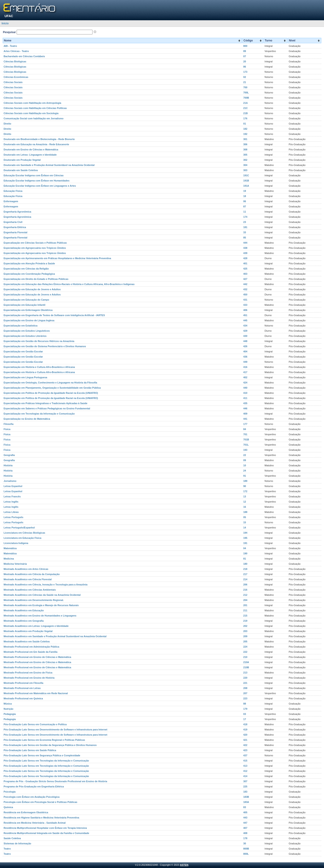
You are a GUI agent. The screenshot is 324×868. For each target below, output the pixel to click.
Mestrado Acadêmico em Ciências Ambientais (30, 590)
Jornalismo (10, 481)
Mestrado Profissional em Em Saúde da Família (30, 652)
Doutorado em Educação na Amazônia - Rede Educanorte (36, 144)
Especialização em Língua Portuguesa (25, 377)
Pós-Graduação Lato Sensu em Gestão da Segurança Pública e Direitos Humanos (50, 745)
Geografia (9, 455)
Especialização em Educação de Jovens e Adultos (32, 289)
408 (245, 833)
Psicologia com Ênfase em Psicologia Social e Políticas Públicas (40, 802)
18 (245, 196)
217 (245, 574)
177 (245, 424)
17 (245, 719)
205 (245, 641)
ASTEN (184, 865)
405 (245, 812)
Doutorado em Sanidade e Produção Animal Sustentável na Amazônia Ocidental (49, 165)
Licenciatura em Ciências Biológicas (24, 533)
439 (245, 253)
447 (245, 823)
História (8, 465)
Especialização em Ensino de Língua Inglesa (29, 320)
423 (245, 750)
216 (245, 590)
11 (245, 212)
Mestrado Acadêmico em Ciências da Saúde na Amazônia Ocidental (42, 595)
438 (245, 248)
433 (245, 305)
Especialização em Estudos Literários (25, 336)
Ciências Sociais (13, 82)
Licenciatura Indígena (16, 543)
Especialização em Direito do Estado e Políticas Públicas (36, 279)
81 (245, 559)
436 (245, 357)
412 (245, 771)
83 (245, 807)
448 (245, 341)
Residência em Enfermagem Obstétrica (26, 812)
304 (245, 165)
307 (245, 781)
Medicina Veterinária (15, 564)
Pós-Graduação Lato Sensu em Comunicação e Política (35, 724)
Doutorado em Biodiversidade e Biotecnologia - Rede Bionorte (39, 139)
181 (245, 227)
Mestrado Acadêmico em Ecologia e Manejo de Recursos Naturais (41, 605)
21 (245, 82)
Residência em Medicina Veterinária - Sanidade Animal (35, 823)
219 (245, 621)
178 (245, 838)
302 (245, 160)
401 (245, 263)
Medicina (9, 559)
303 (245, 170)
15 (245, 522)
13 (245, 496)
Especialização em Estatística (20, 326)
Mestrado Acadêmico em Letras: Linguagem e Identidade (36, 626)
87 (245, 206)
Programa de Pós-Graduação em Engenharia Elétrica (34, 786)
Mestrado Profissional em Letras (22, 688)
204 (245, 600)
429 (245, 331)
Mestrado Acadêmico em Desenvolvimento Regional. (34, 600)
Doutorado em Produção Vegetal (22, 160)
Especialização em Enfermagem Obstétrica (28, 310)
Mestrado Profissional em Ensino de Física (28, 673)
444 (245, 243)
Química (8, 807)
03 (245, 714)
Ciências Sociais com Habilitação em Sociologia (31, 113)
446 (245, 408)
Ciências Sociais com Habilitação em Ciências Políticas (35, 108)
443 (245, 818)
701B (246, 440)
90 (245, 486)
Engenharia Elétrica (15, 227)
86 (245, 67)
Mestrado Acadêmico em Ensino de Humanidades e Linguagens (40, 616)
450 (245, 295)
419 (245, 730)
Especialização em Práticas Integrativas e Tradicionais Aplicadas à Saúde (45, 403)
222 (245, 652)
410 (245, 393)
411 (245, 398)
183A (246, 802)
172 (245, 491)
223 (245, 698)
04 (245, 548)
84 (245, 429)
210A (246, 662)
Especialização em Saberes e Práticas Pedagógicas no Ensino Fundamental (47, 408)
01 (245, 124)
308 (245, 150)
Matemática (10, 548)
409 (245, 414)
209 (245, 636)
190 (245, 553)
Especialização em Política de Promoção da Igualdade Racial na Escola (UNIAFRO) (51, 393)
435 (245, 403)
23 (245, 222)
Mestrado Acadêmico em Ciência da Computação (32, 574)
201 (245, 605)
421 (245, 740)
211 (245, 610)
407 (245, 828)
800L (246, 854)
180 (245, 564)
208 (245, 688)
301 (245, 139)
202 (245, 626)
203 (245, 631)
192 (245, 134)
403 (245, 274)
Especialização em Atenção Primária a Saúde (29, 263)
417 (245, 372)
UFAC (9, 16)
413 (245, 766)
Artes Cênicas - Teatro (16, 51)
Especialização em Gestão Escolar (23, 351)
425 (245, 269)
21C (245, 108)
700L (246, 93)
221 (245, 683)
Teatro (7, 849)
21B (245, 113)
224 (245, 647)
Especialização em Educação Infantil (24, 305)
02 (245, 77)
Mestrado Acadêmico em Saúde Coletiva (27, 641)
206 (245, 585)
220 (245, 678)
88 (245, 704)
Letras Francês (12, 496)
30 (245, 843)
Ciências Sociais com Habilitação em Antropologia (32, 103)
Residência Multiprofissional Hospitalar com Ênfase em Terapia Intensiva (45, 828)
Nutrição (8, 709)
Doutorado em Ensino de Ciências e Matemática (31, 150)
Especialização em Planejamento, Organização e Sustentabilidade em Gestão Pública (52, 388)
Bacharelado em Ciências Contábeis (24, 56)
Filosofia (9, 424)
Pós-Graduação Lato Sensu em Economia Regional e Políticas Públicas (44, 740)
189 (245, 481)
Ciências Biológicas (15, 61)
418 (245, 724)
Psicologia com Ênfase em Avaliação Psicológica (32, 797)
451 (245, 315)
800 (245, 46)
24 (245, 471)
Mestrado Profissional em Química (23, 698)
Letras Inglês (11, 502)
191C (246, 175)
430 (245, 336)
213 (245, 673)
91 (245, 476)
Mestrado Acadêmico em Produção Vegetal (28, 631)
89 (245, 51)
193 (245, 450)
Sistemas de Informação (17, 843)
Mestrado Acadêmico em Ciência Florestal (28, 579)
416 (245, 367)
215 (245, 616)
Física (7, 429)
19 (245, 191)
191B (246, 181)
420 (245, 735)
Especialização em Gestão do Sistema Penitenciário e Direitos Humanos (45, 346)
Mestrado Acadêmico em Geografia (24, 621)
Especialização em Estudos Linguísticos (27, 331)
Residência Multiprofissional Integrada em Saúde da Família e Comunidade (46, 833)
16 (245, 507)
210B (246, 667)
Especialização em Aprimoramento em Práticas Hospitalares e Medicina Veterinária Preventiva (57, 258)
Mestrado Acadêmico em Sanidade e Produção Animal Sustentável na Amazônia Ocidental (55, 636)
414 (245, 776)
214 (245, 579)
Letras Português (13, 517)
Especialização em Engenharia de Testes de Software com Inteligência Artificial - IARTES (54, 315)
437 (245, 755)
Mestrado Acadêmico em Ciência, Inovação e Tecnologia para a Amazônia (46, 585)
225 (245, 786)
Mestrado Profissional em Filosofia (23, 683)
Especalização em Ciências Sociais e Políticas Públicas (35, 243)
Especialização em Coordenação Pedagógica (29, 274)
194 (245, 533)
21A (245, 103)
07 (245, 56)
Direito (7, 124)
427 (245, 279)
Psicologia (10, 792)
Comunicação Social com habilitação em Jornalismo (34, 118)
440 (245, 388)
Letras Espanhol (13, 486)
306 (245, 144)
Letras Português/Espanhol (19, 528)
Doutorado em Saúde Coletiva (21, 170)
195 (245, 538)
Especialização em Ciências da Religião (26, 269)
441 (245, 419)
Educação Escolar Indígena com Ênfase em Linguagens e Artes (40, 186)
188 (245, 512)
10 (245, 465)
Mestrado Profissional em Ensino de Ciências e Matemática (37, 657)
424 (245, 383)
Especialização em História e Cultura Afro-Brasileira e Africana (39, 367)
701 (245, 434)
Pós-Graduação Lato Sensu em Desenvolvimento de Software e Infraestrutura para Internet (55, 730)
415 (245, 761)
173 (245, 72)
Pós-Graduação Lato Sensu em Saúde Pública (30, 750)
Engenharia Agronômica (17, 212)
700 (245, 87)
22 (245, 455)
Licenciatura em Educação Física (22, 538)
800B (246, 849)
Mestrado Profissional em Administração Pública (31, 647)
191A (246, 186)
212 (245, 595)
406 (245, 310)
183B (246, 797)
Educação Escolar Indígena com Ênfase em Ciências (34, 175)
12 (245, 502)
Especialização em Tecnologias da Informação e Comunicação (39, 414)
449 (245, 362)
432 (245, 289)
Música (8, 704)
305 (245, 155)
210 (245, 657)
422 (245, 745)
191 (245, 543)
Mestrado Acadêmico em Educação (24, 610)
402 (245, 377)
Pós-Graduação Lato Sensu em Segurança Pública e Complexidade (42, 755)
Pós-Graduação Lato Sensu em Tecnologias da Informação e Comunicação (46, 761)
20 (245, 61)
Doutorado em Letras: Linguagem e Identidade (30, 155)
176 (245, 118)
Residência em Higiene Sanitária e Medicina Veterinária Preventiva (41, 818)
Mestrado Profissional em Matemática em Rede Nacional (36, 693)
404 (245, 351)
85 (245, 238)
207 (245, 693)
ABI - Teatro (10, 46)
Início (5, 23)
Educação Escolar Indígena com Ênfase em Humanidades (37, 181)
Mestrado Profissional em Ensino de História (29, 678)
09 (245, 460)
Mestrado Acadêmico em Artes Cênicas (26, 569)
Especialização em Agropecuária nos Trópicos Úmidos (35, 248)
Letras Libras (11, 512)
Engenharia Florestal (15, 232)
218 (245, 569)
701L (246, 445)
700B (246, 98)
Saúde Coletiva (12, 838)
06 (245, 201)
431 (245, 300)
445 (245, 320)
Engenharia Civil (13, 222)
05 (245, 517)
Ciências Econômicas (16, 77)
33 (245, 232)
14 (245, 528)
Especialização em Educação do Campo (26, 300)
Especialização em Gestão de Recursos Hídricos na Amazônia (39, 341)
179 (245, 709)
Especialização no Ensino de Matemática (27, 419)
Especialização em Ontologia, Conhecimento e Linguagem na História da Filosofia (50, 383)
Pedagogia (10, 714)
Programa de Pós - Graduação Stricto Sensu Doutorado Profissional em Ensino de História (55, 781)
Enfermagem (11, 201)
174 (245, 217)
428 (245, 258)
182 (245, 129)
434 (245, 326)
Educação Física (13, 191)
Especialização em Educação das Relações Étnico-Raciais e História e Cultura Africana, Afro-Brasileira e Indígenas (69, 284)
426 (245, 346)
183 (245, 792)
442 (245, 284)
